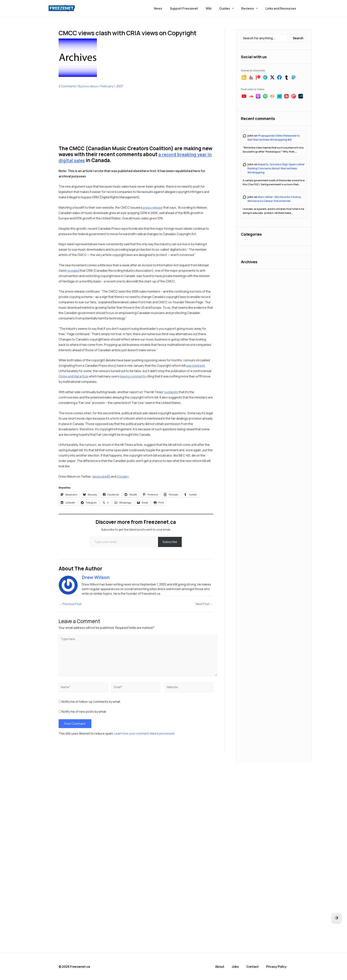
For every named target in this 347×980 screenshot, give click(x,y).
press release (153, 207)
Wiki (214, 8)
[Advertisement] (87, 120)
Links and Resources (282, 8)
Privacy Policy (278, 967)
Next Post (204, 604)
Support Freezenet (191, 8)
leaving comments (133, 376)
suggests (171, 392)
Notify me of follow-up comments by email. (91, 702)
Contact (255, 967)
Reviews (252, 8)
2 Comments (68, 86)
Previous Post (71, 604)
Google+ (123, 476)
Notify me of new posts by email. (84, 712)
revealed (73, 271)
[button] (236, 8)
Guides (230, 8)
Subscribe (170, 542)
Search (298, 38)
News (167, 8)
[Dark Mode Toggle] (336, 918)
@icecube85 (101, 476)
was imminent (195, 366)
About (222, 967)
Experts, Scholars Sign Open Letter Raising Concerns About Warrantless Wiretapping (276, 168)
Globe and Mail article (73, 376)
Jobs (238, 967)
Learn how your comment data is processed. (145, 734)
